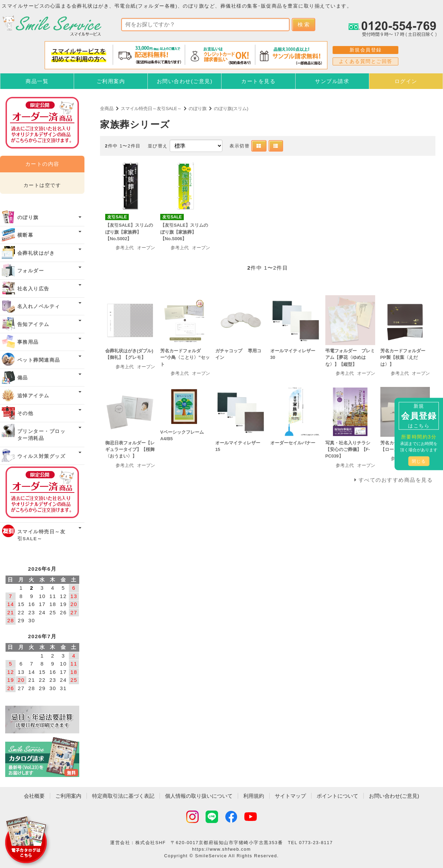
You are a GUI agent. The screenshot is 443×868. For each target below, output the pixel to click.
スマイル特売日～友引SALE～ (151, 108)
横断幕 (25, 235)
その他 (25, 413)
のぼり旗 (198, 108)
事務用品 (28, 342)
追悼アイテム (33, 396)
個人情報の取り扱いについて (199, 796)
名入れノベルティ (39, 306)
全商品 (107, 108)
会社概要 (34, 796)
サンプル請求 (332, 81)
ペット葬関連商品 (39, 360)
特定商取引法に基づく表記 (123, 796)
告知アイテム (33, 324)
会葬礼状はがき (36, 253)
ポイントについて (337, 796)
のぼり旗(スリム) (231, 108)
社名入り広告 (33, 289)
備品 (23, 378)
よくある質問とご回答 (366, 61)
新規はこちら (419, 416)
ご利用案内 (111, 81)
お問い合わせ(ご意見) (185, 81)
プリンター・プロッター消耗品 (42, 435)
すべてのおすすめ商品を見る (396, 480)
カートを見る (258, 81)
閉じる (419, 461)
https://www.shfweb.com (221, 849)
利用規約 (254, 796)
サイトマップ (290, 796)
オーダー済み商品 (42, 492)
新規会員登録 (366, 50)
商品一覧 (37, 81)
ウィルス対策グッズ (42, 456)
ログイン (406, 81)
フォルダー (31, 271)
